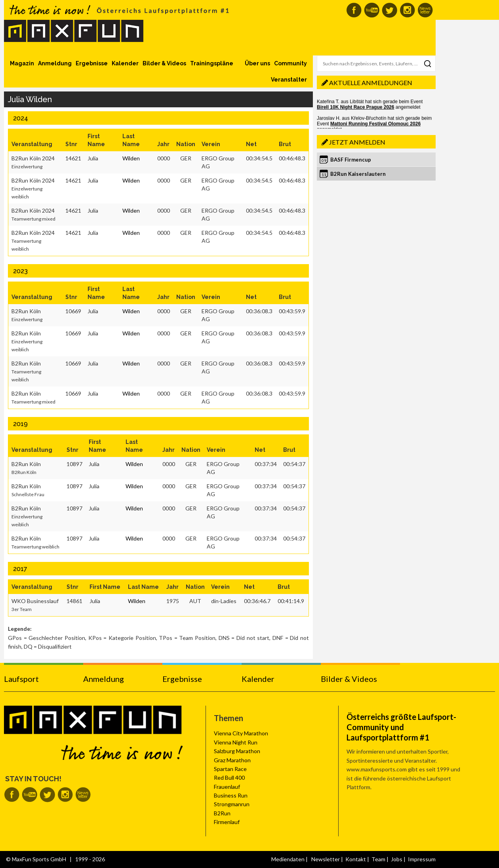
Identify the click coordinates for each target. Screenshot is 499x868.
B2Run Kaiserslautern (358, 174)
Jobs (397, 859)
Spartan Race (230, 769)
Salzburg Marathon (237, 751)
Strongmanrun (232, 804)
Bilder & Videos (164, 63)
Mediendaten (288, 859)
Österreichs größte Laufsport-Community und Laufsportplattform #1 (401, 727)
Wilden (131, 158)
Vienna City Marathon (241, 733)
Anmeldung (55, 63)
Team (378, 859)
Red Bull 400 (229, 778)
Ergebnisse (92, 63)
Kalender (125, 63)
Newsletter (326, 859)
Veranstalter (289, 80)
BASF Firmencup (351, 160)
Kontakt (356, 859)
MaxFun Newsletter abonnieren (425, 10)
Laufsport (21, 679)
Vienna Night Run (236, 742)
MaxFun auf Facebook (354, 10)
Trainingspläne (212, 63)
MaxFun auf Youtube (372, 10)
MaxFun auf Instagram (407, 10)
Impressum (422, 859)
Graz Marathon (232, 760)
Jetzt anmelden (357, 142)
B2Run (222, 813)
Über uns (257, 63)
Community (290, 63)
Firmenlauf (227, 822)
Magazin (22, 63)
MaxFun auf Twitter (389, 10)
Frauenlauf (227, 787)
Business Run (231, 795)
